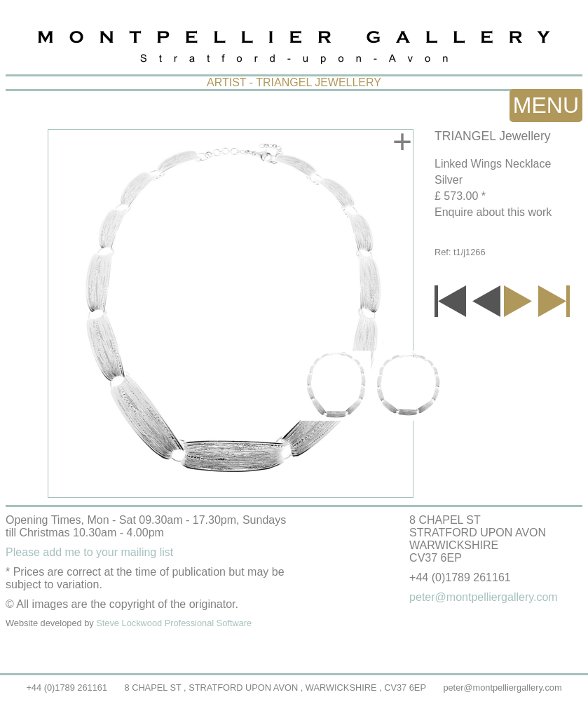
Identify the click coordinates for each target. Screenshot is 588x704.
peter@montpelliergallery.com (502, 688)
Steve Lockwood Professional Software (174, 623)
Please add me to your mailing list (89, 552)
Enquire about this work (493, 212)
